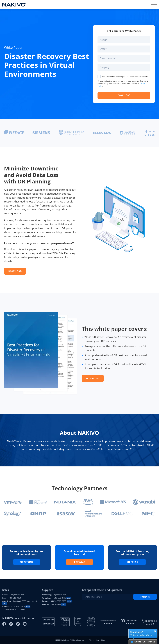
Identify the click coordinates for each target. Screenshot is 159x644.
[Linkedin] (11, 624)
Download (15, 271)
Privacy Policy (94, 640)
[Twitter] (18, 624)
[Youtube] (25, 624)
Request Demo (27, 562)
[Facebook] (4, 624)
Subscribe (145, 597)
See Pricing (133, 562)
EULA (103, 640)
